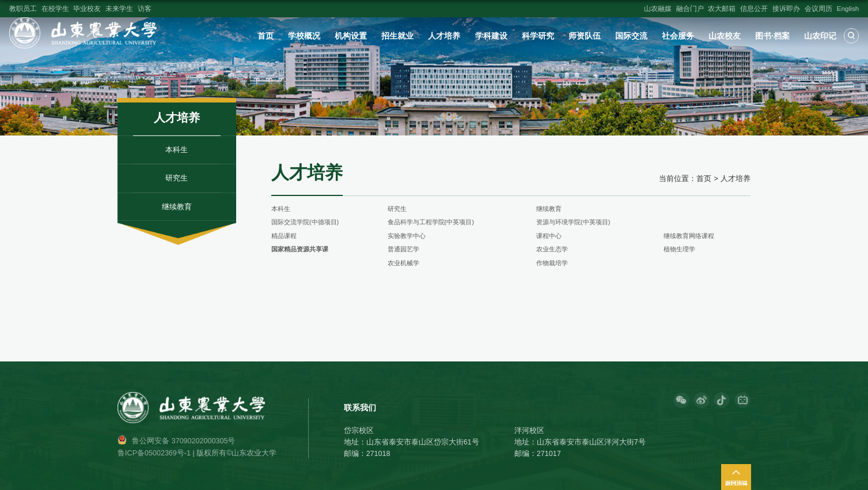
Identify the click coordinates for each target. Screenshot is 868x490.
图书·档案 (772, 36)
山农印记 (820, 36)
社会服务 (678, 36)
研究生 (397, 209)
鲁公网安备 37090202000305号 (183, 441)
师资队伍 (585, 36)
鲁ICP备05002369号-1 (154, 453)
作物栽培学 (552, 263)
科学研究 (538, 36)
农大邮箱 (722, 8)
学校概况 (304, 36)
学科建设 (491, 36)
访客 (145, 8)
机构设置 (351, 36)
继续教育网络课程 (689, 236)
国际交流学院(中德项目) (305, 222)
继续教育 (549, 209)
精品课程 (284, 236)
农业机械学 (403, 263)
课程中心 (549, 236)
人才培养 (444, 36)
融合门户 (690, 8)
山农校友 (725, 36)
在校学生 (55, 8)
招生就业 (397, 36)
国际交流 (631, 36)
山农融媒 (658, 8)
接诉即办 (786, 8)
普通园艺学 (403, 249)
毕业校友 (87, 8)
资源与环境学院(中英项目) (573, 222)
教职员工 (23, 8)
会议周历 (818, 8)
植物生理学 (679, 249)
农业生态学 (552, 249)
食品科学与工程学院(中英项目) (431, 222)
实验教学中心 (407, 236)
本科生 (281, 209)
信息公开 (754, 8)
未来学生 (119, 8)
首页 (266, 36)
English (848, 8)
